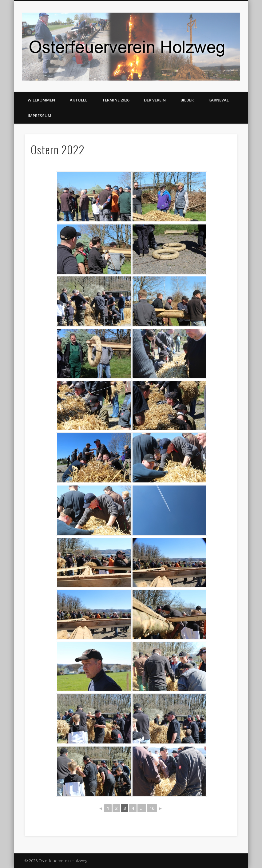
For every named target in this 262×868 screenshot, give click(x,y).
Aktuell (79, 100)
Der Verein (155, 100)
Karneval (219, 100)
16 (152, 808)
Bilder (187, 100)
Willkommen (41, 100)
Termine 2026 (116, 100)
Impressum (40, 116)
